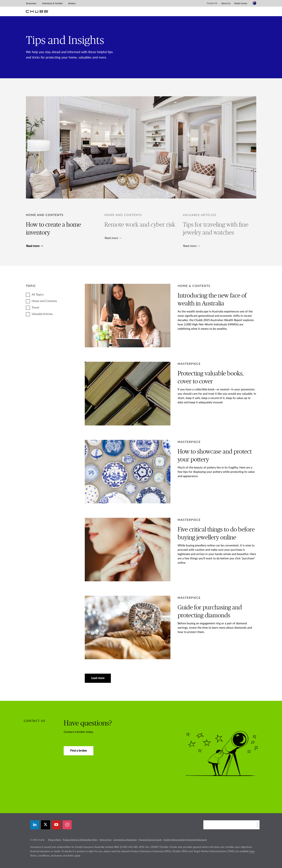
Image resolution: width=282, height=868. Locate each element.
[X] (46, 825)
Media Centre (241, 3)
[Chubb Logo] (37, 11)
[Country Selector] (254, 3)
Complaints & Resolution (125, 840)
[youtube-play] (56, 825)
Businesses (31, 3)
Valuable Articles (42, 314)
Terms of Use (105, 840)
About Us (226, 3)
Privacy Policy (55, 840)
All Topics (38, 295)
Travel (35, 308)
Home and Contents (45, 215)
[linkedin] (35, 825)
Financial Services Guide (150, 840)
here (252, 851)
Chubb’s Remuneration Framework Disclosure (185, 840)
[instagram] (67, 825)
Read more (35, 246)
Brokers (72, 3)
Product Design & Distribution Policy (80, 840)
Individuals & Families (52, 3)
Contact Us (212, 3)
